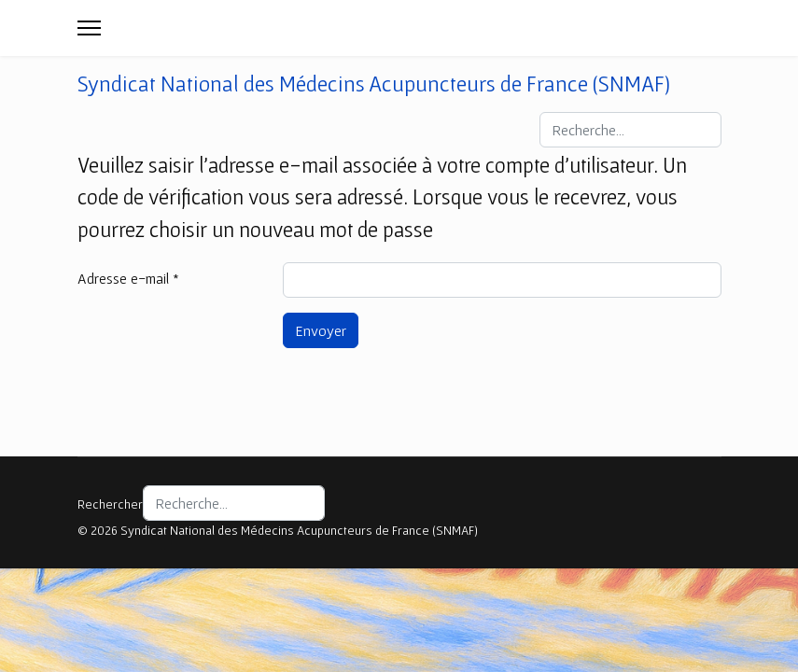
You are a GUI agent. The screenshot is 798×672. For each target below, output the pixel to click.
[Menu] (89, 28)
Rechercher (110, 504)
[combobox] (630, 130)
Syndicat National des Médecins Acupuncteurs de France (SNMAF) (374, 84)
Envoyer (321, 330)
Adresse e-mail (128, 278)
